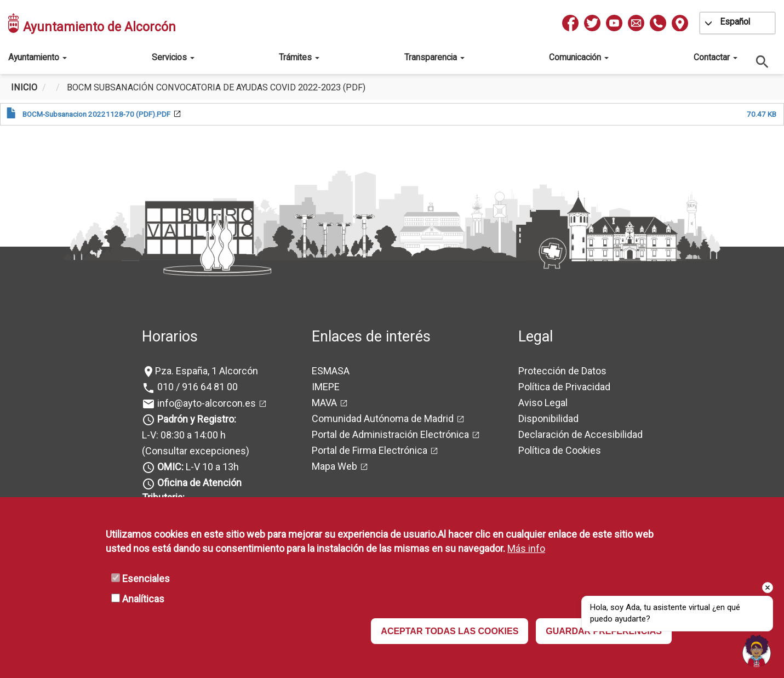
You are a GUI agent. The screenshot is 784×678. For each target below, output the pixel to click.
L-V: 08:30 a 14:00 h (184, 435)
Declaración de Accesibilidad (580, 434)
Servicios (173, 57)
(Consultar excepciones (194, 451)
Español (735, 22)
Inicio (24, 87)
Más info (526, 548)
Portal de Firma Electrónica (370, 450)
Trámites (299, 57)
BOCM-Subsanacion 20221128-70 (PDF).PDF (96, 114)
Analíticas (143, 599)
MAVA (324, 403)
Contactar (716, 57)
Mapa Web (334, 466)
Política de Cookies (560, 450)
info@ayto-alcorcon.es (205, 403)
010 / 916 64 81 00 (196, 387)
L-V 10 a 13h (197, 467)
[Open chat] (757, 651)
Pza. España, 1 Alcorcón (207, 371)
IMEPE (326, 387)
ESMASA (331, 371)
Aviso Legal (543, 403)
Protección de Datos (562, 371)
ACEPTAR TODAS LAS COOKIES (450, 631)
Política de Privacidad (564, 387)
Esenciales (146, 579)
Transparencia (434, 57)
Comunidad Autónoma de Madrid (383, 418)
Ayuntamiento (38, 57)
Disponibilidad (548, 418)
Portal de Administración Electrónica (390, 434)
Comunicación (579, 57)
